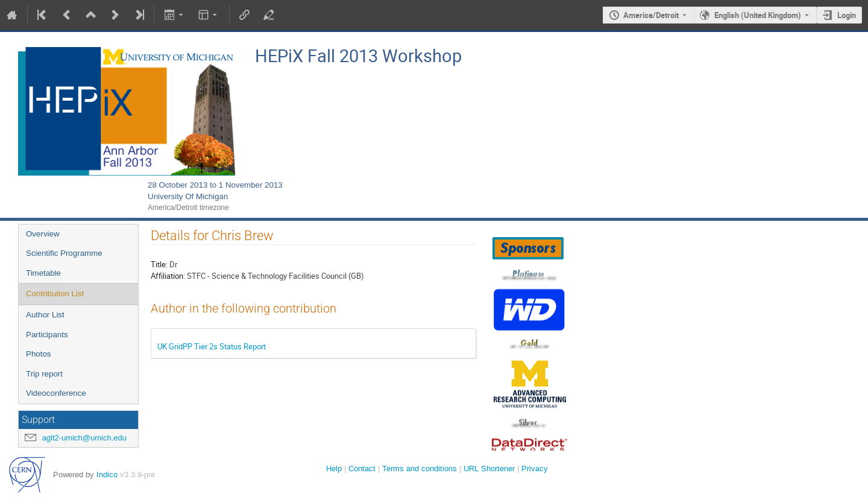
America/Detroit (651, 15)
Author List (45, 315)
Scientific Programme (64, 253)
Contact (362, 469)
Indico (107, 475)
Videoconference (56, 393)
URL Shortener (489, 469)
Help (334, 469)
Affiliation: (168, 276)
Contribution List (55, 294)
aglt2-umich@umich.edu (84, 438)
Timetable (43, 273)
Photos (39, 354)
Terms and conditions (420, 469)
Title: (159, 264)
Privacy (535, 469)
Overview (43, 234)
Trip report (44, 374)
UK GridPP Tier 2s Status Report (212, 346)
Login (847, 15)
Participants (47, 335)
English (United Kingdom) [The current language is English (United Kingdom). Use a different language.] (758, 15)
